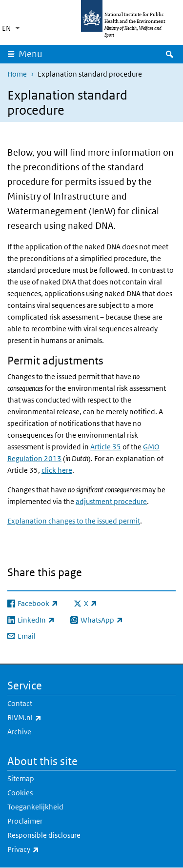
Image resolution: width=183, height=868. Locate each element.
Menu (30, 54)
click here (57, 470)
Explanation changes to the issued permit (74, 521)
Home (17, 74)
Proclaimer (25, 821)
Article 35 (106, 447)
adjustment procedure (111, 501)
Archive (19, 732)
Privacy (49, 849)
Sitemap (21, 778)
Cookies (20, 793)
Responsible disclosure (44, 835)
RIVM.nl (50, 718)
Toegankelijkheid (35, 807)
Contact (20, 703)
